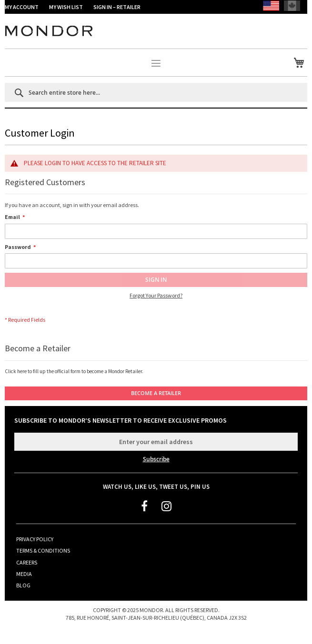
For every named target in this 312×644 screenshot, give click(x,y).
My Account (22, 7)
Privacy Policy (35, 539)
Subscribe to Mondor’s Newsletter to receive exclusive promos (121, 420)
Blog (23, 585)
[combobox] (156, 92)
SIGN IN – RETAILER (117, 7)
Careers (27, 562)
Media (24, 574)
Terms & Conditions (43, 550)
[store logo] (156, 37)
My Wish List (66, 7)
